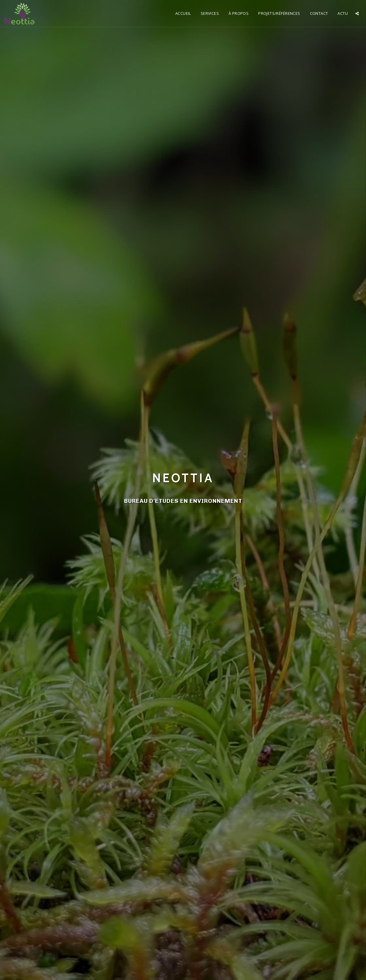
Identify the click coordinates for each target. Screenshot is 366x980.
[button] (357, 13)
